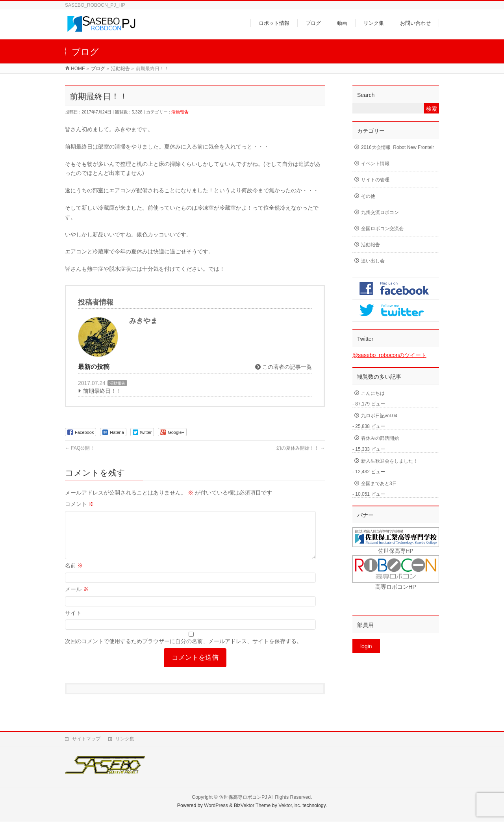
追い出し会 (373, 261)
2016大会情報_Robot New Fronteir (397, 147)
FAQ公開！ (80, 448)
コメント (80, 504)
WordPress (216, 806)
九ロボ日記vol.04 (379, 416)
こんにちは (373, 393)
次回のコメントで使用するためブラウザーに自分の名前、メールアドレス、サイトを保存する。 (183, 651)
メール (77, 599)
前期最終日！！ (102, 391)
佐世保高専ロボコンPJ (243, 798)
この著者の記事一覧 (283, 367)
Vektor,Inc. (290, 806)
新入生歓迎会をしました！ (389, 461)
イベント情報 (375, 164)
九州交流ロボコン (380, 212)
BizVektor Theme (252, 806)
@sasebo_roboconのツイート (389, 355)
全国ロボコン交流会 (382, 229)
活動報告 (180, 112)
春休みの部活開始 (380, 438)
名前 (74, 575)
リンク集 (125, 739)
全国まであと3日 (379, 484)
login (366, 646)
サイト (73, 622)
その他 (368, 196)
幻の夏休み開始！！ (301, 448)
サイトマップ (86, 739)
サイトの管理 (375, 180)
